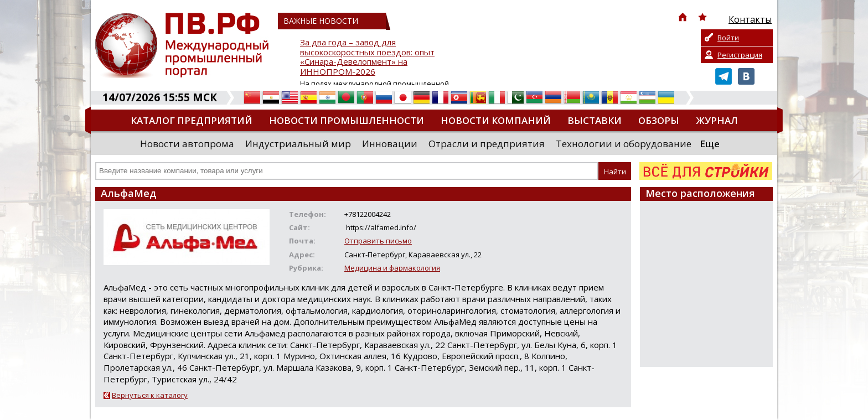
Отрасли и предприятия (487, 144)
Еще (710, 144)
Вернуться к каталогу (150, 395)
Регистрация (740, 55)
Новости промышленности (347, 120)
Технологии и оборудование (624, 144)
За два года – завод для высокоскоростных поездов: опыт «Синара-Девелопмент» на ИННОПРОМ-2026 (367, 57)
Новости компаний (496, 120)
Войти (728, 38)
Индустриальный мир (298, 144)
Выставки (595, 120)
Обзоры (659, 120)
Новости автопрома (187, 144)
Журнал (717, 120)
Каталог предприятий (192, 120)
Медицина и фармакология (392, 268)
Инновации (390, 144)
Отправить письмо (378, 241)
